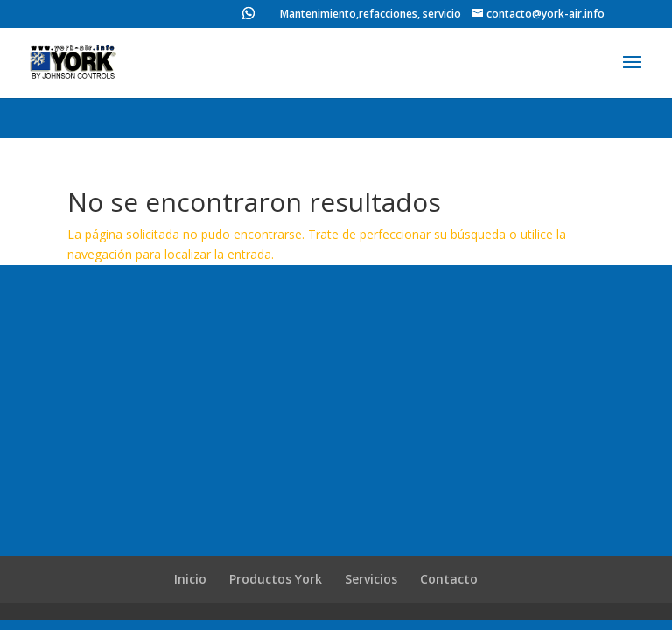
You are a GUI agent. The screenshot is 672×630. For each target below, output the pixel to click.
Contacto (449, 579)
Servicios (371, 579)
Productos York (276, 579)
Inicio (190, 579)
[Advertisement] (336, 424)
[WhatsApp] (248, 18)
